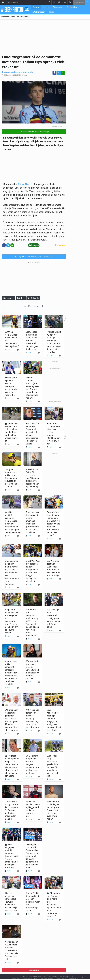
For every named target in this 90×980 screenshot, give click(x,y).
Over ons (41, 970)
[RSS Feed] (82, 971)
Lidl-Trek (21, 298)
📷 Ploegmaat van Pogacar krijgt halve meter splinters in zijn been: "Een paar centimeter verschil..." (54, 905)
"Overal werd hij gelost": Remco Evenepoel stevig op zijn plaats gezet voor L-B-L (11, 386)
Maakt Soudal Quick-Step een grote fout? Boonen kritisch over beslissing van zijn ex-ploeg (32, 478)
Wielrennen (57, 7)
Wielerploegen (39, 12)
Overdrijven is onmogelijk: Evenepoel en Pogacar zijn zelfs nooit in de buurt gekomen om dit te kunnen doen (32, 856)
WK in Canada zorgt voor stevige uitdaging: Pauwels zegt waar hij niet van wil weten (32, 719)
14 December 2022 (10, 75)
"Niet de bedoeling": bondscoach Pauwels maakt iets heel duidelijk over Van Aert (11, 902)
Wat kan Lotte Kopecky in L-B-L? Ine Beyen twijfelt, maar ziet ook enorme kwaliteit (32, 670)
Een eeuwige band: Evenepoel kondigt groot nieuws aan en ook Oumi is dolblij (54, 618)
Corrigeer (60, 245)
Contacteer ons (30, 970)
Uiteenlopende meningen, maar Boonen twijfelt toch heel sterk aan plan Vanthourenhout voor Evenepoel (12, 572)
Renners (52, 12)
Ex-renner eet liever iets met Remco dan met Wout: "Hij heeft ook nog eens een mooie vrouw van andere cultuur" (54, 524)
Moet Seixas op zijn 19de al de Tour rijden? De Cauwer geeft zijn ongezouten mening (12, 810)
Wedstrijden (72, 7)
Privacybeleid (52, 970)
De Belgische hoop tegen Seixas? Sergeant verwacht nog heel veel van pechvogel (32, 764)
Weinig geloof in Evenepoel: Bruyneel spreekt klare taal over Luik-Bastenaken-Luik (11, 951)
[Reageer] (18, 398)
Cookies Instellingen (44, 973)
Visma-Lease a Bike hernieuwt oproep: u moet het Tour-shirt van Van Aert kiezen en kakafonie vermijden (12, 673)
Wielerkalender (8, 17)
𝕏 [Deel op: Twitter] (59, 73)
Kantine (46, 7)
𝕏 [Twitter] (72, 971)
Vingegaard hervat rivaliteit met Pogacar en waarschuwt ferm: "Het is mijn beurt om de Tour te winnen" (12, 621)
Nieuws (36, 7)
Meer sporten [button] (13, 2)
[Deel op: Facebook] (54, 73)
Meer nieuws (34, 306)
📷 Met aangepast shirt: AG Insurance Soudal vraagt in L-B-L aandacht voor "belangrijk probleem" (11, 856)
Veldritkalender (23, 17)
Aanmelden (79, 2)
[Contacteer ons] (77, 971)
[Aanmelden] (28, 298)
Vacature (63, 970)
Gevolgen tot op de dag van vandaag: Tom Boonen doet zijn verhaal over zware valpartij (53, 810)
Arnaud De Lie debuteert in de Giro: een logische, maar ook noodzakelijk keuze (33, 902)
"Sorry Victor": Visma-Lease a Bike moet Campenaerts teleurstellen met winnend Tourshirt (11, 478)
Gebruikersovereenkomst (22, 973)
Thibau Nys (23, 184)
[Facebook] (68, 971)
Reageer (24, 75)
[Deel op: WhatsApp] (63, 73)
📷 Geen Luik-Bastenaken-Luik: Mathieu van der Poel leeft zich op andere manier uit (11, 432)
